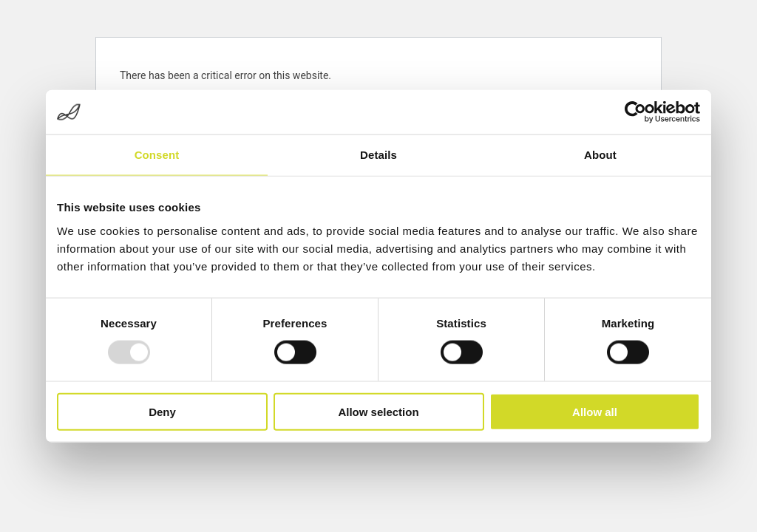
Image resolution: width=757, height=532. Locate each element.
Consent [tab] (157, 155)
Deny (162, 411)
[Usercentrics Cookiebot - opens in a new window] (635, 112)
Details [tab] (378, 155)
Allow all (595, 411)
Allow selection (378, 411)
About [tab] (600, 155)
